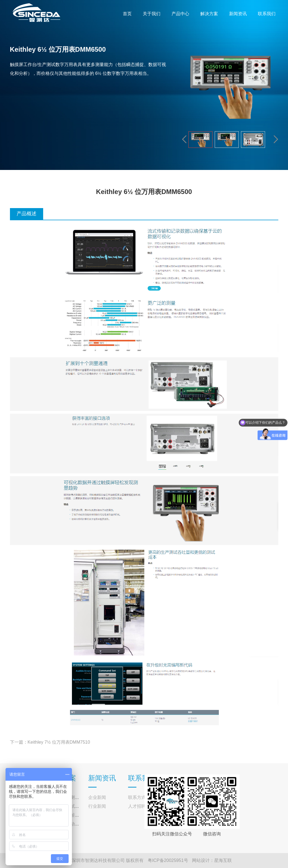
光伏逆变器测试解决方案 (73, 797)
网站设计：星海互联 (212, 860)
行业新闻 (97, 806)
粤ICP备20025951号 (168, 860)
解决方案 (209, 14)
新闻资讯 (238, 14)
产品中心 (180, 14)
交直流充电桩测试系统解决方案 (79, 815)
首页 (127, 14)
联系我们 (267, 14)
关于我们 (152, 14)
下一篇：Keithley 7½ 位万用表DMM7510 (50, 742)
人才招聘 (137, 806)
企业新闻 (97, 797)
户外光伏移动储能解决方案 (75, 824)
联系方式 (137, 797)
